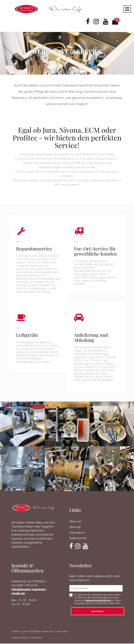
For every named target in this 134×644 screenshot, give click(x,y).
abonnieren (97, 612)
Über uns (75, 522)
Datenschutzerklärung (98, 601)
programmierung (20, 638)
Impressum (77, 533)
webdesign (62, 632)
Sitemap (75, 527)
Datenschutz (78, 539)
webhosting (36, 638)
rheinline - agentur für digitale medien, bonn (33, 632)
